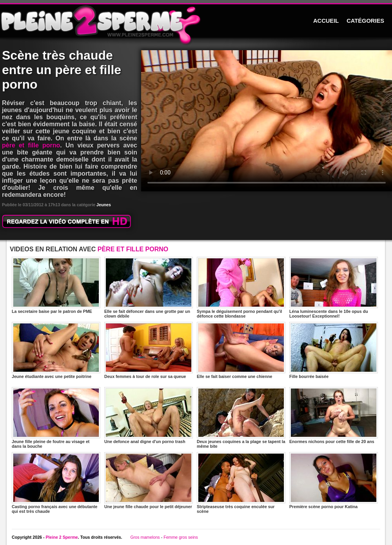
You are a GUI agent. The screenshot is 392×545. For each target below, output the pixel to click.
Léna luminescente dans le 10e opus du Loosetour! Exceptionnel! (334, 288)
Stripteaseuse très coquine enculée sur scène (241, 483)
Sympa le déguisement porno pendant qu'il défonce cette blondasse (241, 288)
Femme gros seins (181, 537)
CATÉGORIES (365, 21)
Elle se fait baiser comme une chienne (241, 350)
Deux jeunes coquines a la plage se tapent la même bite (241, 418)
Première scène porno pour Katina (334, 481)
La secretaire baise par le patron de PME (56, 285)
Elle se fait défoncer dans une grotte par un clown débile (149, 288)
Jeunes (104, 205)
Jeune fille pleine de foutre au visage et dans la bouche (56, 418)
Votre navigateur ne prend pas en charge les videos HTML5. (267, 121)
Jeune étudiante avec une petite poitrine (56, 350)
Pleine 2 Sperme (62, 537)
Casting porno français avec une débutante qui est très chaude (56, 483)
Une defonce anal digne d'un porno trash (149, 415)
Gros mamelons (145, 537)
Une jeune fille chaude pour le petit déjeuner (149, 481)
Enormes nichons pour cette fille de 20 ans (334, 415)
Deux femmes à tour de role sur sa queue (149, 350)
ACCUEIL (326, 21)
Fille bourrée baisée (334, 350)
